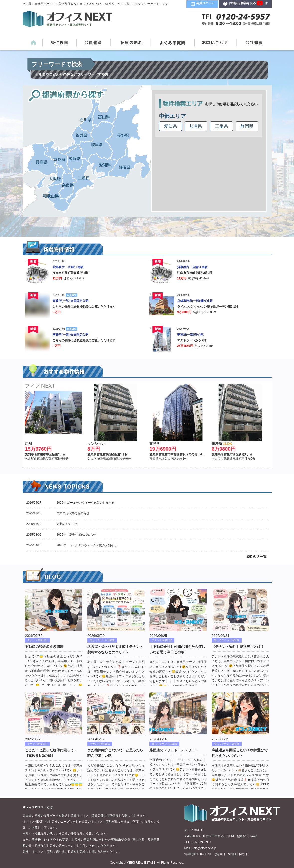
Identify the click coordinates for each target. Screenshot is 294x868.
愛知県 (170, 126)
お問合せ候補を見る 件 (248, 3)
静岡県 (247, 126)
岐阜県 (196, 126)
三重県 (222, 126)
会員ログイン (205, 3)
